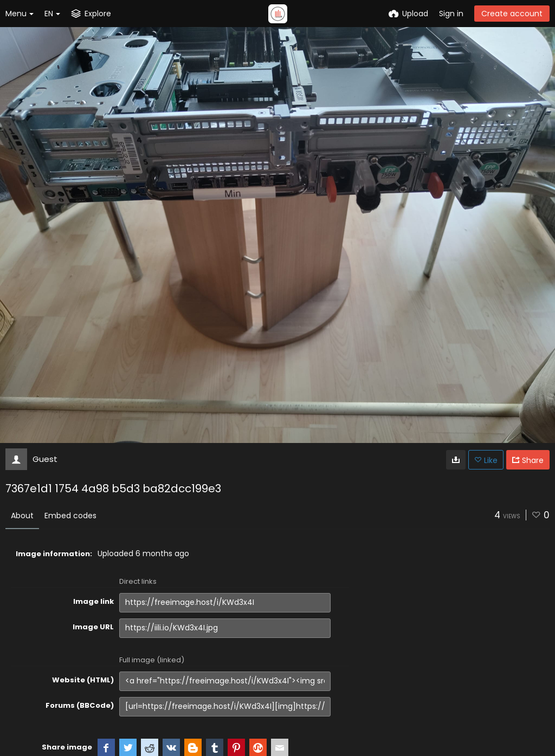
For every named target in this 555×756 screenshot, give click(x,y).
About (22, 516)
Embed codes (70, 516)
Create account (512, 14)
